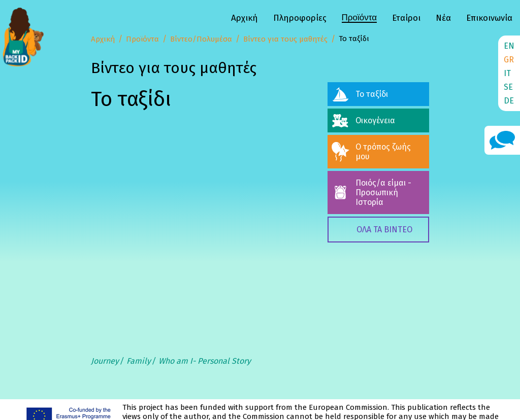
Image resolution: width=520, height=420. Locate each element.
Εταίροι (406, 18)
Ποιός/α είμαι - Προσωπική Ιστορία (383, 192)
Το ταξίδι (372, 94)
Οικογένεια (375, 120)
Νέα (443, 18)
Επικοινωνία (489, 18)
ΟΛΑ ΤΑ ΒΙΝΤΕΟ (384, 230)
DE (509, 101)
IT (507, 73)
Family (139, 361)
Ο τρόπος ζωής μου (383, 152)
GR (509, 60)
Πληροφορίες (300, 18)
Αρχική (245, 18)
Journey (105, 361)
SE (508, 87)
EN (509, 46)
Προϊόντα (359, 17)
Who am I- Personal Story (205, 361)
